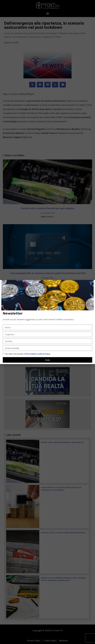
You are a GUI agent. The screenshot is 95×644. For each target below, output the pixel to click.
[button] (91, 284)
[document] (47, 322)
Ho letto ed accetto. (28, 354)
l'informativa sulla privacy (37, 354)
